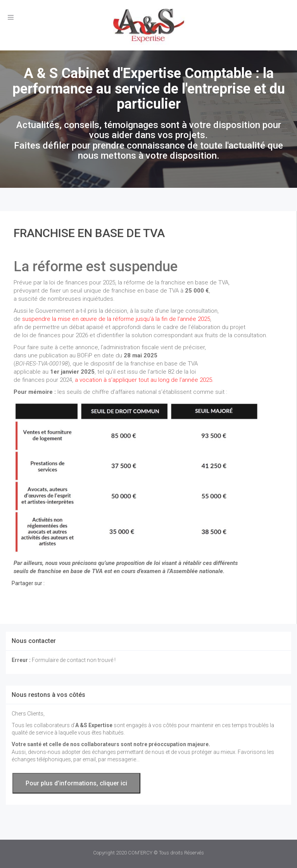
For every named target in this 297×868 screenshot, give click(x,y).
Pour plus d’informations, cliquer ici (76, 783)
